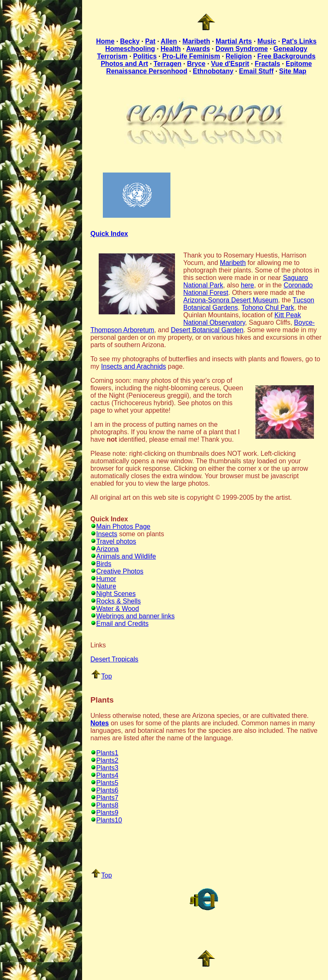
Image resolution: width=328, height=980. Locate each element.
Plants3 (104, 768)
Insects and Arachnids (134, 366)
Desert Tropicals (114, 659)
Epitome (299, 64)
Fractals (267, 64)
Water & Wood (115, 609)
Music (267, 41)
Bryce (196, 64)
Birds (101, 564)
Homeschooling (130, 49)
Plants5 (104, 783)
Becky (130, 41)
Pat (150, 41)
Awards (198, 49)
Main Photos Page (120, 526)
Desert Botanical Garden (207, 330)
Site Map (293, 71)
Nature (103, 586)
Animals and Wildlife (123, 556)
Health (171, 49)
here (248, 285)
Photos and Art (124, 64)
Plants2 (104, 760)
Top (102, 676)
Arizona (104, 549)
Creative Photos (117, 571)
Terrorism (112, 56)
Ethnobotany (213, 71)
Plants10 (106, 820)
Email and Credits (119, 624)
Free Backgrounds (287, 56)
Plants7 (104, 798)
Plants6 (104, 790)
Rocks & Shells (116, 601)
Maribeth (196, 41)
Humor (103, 579)
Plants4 (104, 775)
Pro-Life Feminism (191, 56)
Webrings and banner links (132, 616)
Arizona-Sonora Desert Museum (231, 300)
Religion (239, 56)
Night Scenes (113, 594)
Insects (104, 534)
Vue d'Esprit (230, 64)
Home (105, 41)
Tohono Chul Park (268, 308)
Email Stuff (256, 71)
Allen (169, 41)
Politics (145, 56)
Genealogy (290, 49)
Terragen (167, 64)
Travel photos (113, 541)
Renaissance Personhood (147, 71)
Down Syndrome (242, 49)
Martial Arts (234, 41)
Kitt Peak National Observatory (242, 319)
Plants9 (104, 813)
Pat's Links (299, 41)
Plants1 (104, 753)
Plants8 (104, 805)
